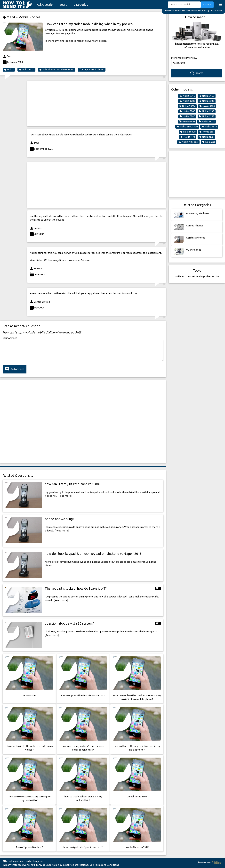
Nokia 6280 (187, 116)
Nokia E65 (206, 132)
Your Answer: (10, 338)
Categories (81, 5)
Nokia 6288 (207, 116)
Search (64, 5)
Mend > (11, 17)
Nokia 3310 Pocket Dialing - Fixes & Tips (197, 276)
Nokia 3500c (187, 106)
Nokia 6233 (207, 111)
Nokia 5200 (207, 106)
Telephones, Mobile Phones (57, 70)
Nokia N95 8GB (188, 142)
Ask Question (46, 5)
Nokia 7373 (209, 127)
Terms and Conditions (107, 865)
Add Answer (15, 369)
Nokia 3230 (207, 101)
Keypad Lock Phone (92, 70)
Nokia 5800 (187, 111)
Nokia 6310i (207, 122)
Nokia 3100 (207, 96)
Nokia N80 (206, 137)
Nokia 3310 (26, 70)
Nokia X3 (209, 142)
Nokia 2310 (187, 96)
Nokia (9, 70)
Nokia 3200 (187, 101)
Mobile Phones (29, 17)
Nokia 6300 (187, 122)
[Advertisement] (97, 103)
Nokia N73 (188, 137)
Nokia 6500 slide (187, 127)
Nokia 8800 (188, 132)
